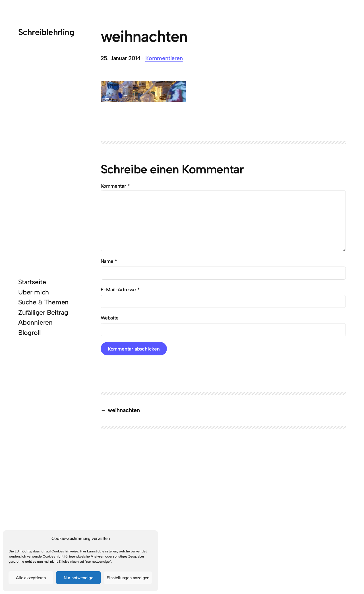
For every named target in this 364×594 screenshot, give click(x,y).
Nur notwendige (78, 578)
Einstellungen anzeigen (128, 578)
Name (109, 261)
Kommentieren (164, 58)
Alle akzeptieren (31, 578)
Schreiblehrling (46, 32)
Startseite (32, 282)
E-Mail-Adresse (120, 289)
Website (110, 318)
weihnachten (124, 410)
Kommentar (115, 186)
